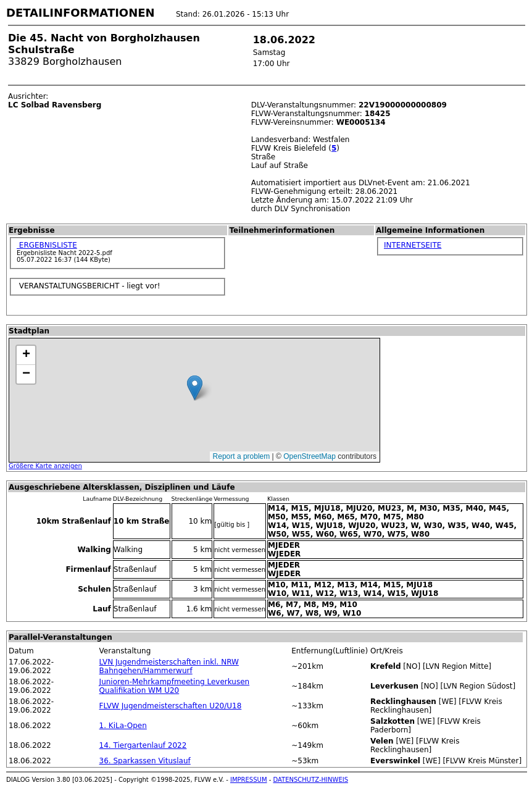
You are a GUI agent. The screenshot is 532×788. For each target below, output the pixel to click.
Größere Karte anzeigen (45, 466)
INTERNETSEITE (413, 245)
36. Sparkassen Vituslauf (145, 761)
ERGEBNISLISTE (47, 245)
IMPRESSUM (249, 780)
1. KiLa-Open (123, 726)
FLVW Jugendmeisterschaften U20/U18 (171, 706)
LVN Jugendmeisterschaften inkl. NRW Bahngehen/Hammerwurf (169, 666)
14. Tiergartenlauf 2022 (143, 745)
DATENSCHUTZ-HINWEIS (311, 780)
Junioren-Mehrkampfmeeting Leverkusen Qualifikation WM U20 (175, 686)
